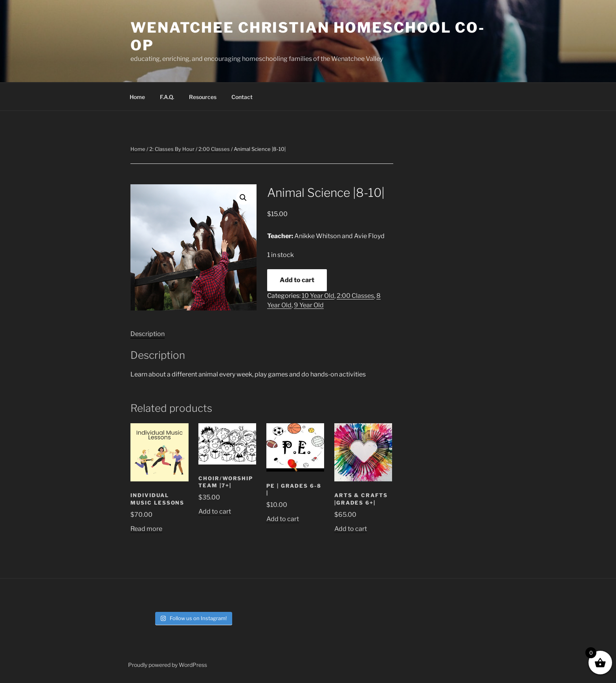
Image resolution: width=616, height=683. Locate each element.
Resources (203, 97)
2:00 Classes (214, 149)
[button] (243, 198)
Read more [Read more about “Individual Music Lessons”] (146, 529)
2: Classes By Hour (172, 149)
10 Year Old (318, 296)
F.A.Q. (167, 97)
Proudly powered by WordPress (168, 665)
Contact (242, 97)
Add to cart (297, 280)
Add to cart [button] (215, 511)
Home (137, 97)
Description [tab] (148, 334)
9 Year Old (309, 305)
